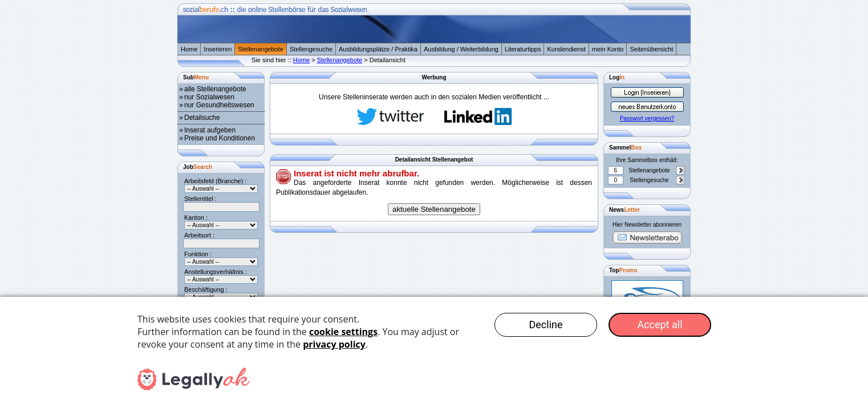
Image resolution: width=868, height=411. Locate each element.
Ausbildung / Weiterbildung (461, 49)
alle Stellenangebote (215, 89)
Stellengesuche (311, 49)
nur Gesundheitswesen (219, 105)
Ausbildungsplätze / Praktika (378, 49)
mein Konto (608, 49)
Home (189, 49)
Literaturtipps (523, 49)
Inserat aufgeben (210, 130)
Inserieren (218, 49)
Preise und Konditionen (220, 138)
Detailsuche (202, 118)
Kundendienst (566, 49)
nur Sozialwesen (209, 97)
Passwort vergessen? (647, 118)
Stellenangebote (261, 49)
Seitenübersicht (651, 49)
